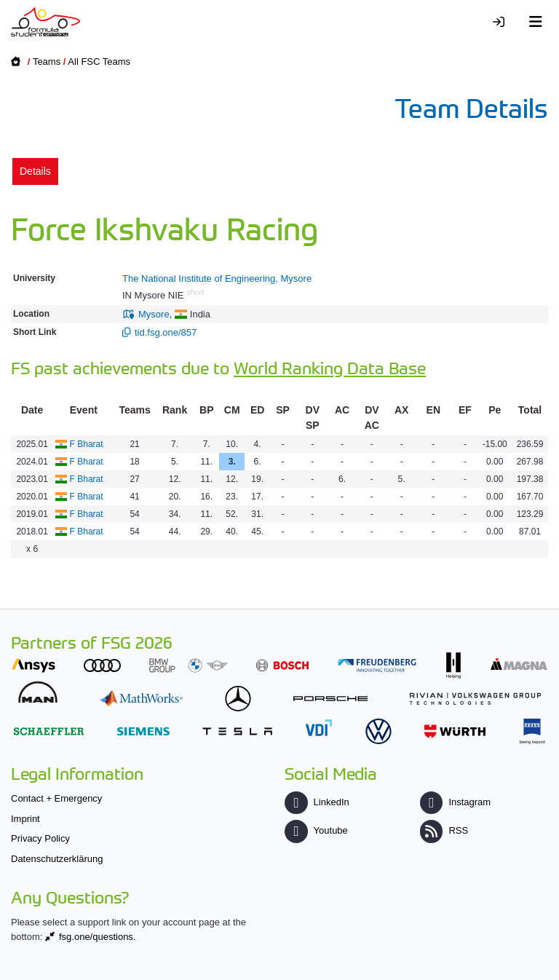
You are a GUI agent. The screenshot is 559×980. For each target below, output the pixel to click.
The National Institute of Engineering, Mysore (217, 278)
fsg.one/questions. (98, 937)
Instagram (455, 802)
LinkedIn (317, 802)
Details (35, 171)
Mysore (154, 314)
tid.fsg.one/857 (166, 332)
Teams (47, 62)
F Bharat (87, 444)
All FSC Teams (99, 62)
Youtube (316, 830)
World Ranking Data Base (330, 367)
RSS (444, 830)
